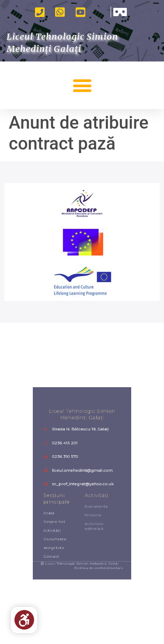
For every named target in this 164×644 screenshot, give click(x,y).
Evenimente (92, 500)
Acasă (58, 505)
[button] (82, 85)
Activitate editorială (91, 515)
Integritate (61, 531)
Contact (59, 537)
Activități (60, 518)
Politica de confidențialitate (94, 546)
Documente (62, 524)
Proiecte (90, 507)
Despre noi (61, 512)
